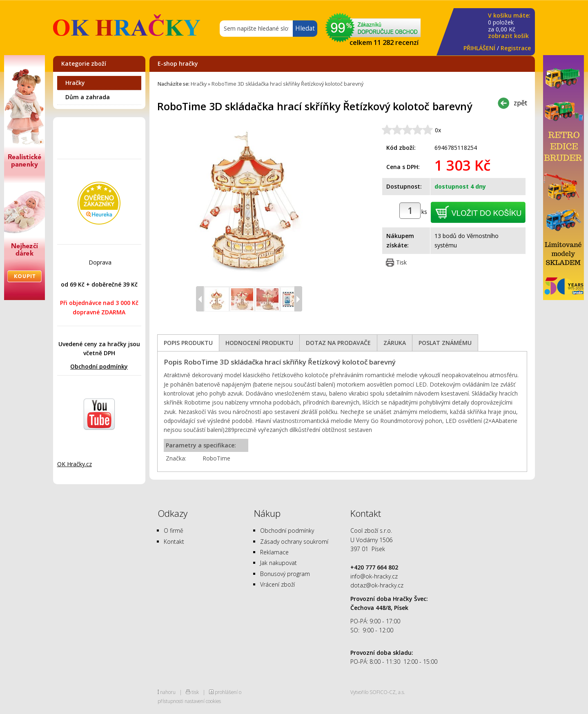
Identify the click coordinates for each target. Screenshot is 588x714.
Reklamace (274, 552)
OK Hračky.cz (75, 464)
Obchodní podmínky (99, 366)
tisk (195, 692)
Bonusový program (285, 574)
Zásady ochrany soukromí (294, 542)
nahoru (168, 692)
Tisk (401, 262)
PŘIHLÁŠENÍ (479, 48)
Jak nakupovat (278, 563)
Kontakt (174, 542)
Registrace (516, 48)
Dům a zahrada (88, 97)
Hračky (75, 83)
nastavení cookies (203, 701)
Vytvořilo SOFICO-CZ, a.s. (378, 692)
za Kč (509, 26)
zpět (520, 103)
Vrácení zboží (277, 584)
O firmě (174, 530)
